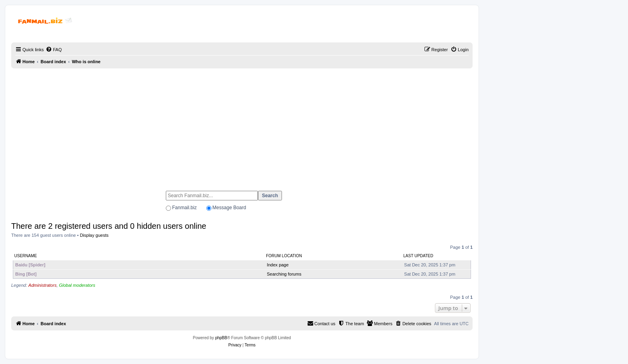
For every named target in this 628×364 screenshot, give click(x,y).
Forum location (284, 256)
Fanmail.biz (184, 208)
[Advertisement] (242, 126)
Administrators (42, 285)
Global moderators (77, 285)
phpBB (221, 338)
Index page (278, 265)
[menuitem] (54, 50)
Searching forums (284, 274)
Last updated (418, 256)
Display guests (94, 235)
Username (26, 256)
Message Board (229, 208)
